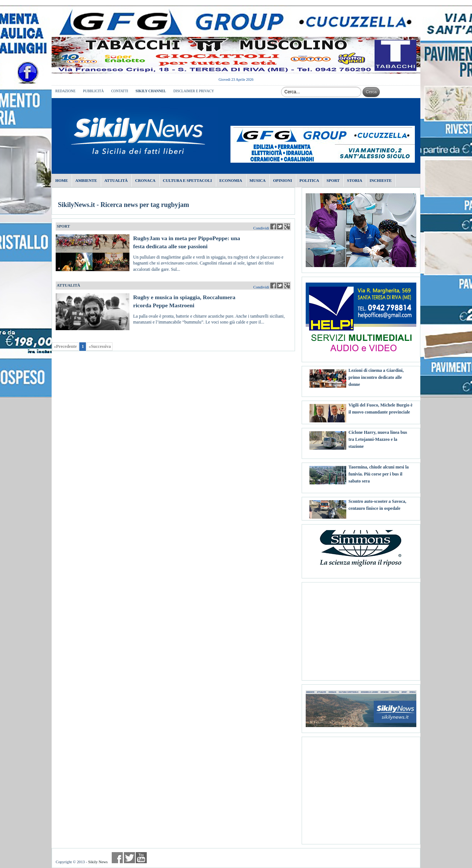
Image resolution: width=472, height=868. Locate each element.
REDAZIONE (65, 91)
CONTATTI (119, 91)
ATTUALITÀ (68, 285)
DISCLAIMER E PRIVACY (194, 91)
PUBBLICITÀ (93, 91)
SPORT (63, 226)
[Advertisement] (361, 629)
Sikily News (98, 862)
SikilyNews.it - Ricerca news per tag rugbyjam (124, 205)
